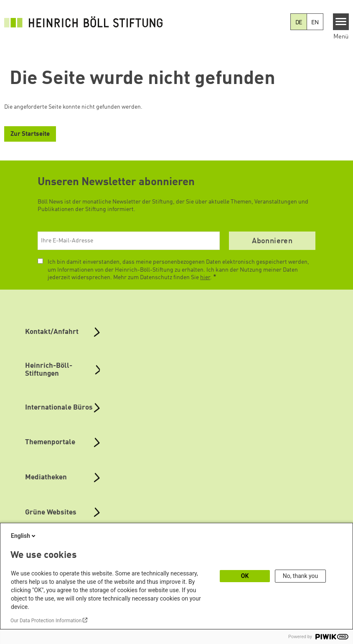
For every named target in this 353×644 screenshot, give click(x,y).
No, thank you (301, 576)
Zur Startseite (30, 134)
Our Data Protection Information (46, 621)
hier (205, 277)
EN (315, 23)
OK (245, 576)
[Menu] (341, 22)
